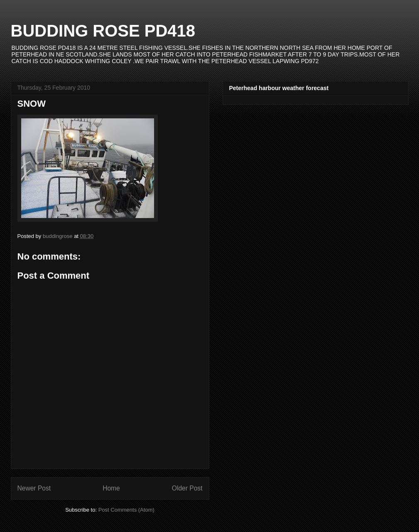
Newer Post (34, 488)
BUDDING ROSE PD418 (103, 31)
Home (111, 488)
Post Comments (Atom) (126, 510)
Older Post (187, 488)
